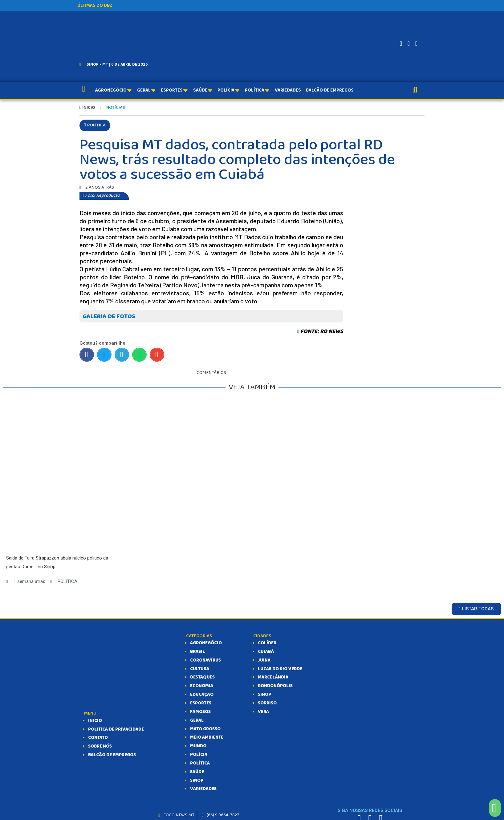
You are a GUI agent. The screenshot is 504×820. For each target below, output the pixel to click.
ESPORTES (201, 703)
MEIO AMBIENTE (207, 738)
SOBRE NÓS (100, 747)
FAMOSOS (200, 712)
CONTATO (98, 738)
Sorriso (267, 703)
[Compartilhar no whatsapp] (139, 355)
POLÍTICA (200, 764)
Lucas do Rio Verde (280, 669)
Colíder (267, 643)
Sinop (264, 695)
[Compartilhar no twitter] (104, 355)
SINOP (197, 781)
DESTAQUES (202, 678)
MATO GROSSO (205, 729)
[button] (95, 126)
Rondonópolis (275, 686)
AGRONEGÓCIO (206, 643)
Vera (263, 712)
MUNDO (198, 746)
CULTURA (200, 669)
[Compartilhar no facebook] (87, 355)
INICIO (95, 721)
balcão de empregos (112, 755)
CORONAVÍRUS (205, 661)
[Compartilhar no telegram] (122, 355)
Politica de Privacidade (116, 730)
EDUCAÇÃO (202, 695)
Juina (264, 661)
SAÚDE (197, 772)
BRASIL (197, 652)
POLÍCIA (199, 755)
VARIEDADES (203, 789)
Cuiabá (266, 652)
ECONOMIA (202, 686)
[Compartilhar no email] (157, 355)
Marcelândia (273, 678)
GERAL (197, 721)
